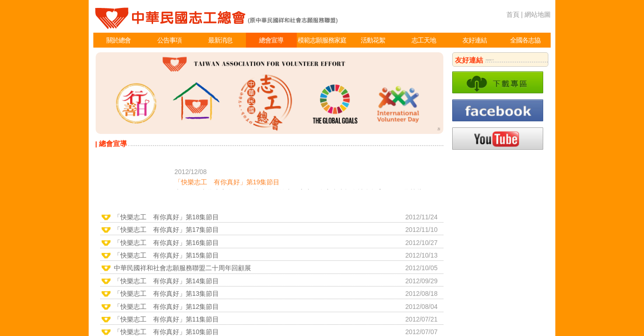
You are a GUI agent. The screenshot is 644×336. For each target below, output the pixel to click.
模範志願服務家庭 (322, 40)
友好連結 (475, 40)
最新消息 (220, 40)
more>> (490, 60)
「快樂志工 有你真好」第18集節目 (166, 217)
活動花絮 (373, 40)
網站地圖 (538, 14)
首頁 (513, 14)
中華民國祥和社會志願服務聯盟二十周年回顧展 (182, 268)
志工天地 (424, 40)
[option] (269, 93)
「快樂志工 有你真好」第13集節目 (166, 294)
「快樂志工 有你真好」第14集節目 (166, 281)
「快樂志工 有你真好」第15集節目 (166, 255)
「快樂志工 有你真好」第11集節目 (166, 319)
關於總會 (119, 40)
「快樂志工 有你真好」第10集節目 (166, 332)
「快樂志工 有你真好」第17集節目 (166, 230)
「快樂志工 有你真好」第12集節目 (166, 307)
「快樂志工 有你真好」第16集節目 (166, 243)
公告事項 (169, 40)
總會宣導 (271, 40)
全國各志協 (525, 40)
